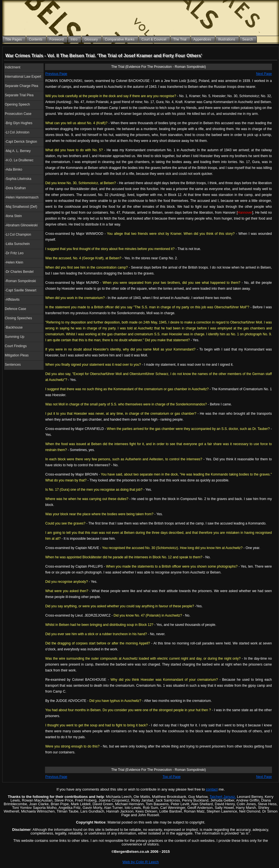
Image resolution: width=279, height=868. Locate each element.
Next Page (264, 74)
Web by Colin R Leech (140, 862)
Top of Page (172, 777)
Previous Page (56, 74)
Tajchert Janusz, (223, 797)
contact (212, 789)
